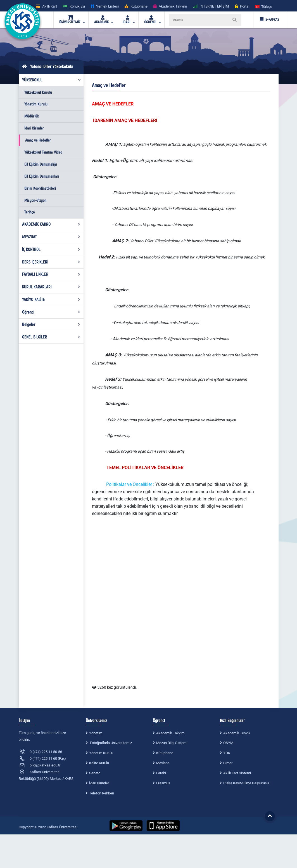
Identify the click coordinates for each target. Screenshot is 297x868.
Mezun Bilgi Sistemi (172, 743)
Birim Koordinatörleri (40, 188)
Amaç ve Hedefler (38, 140)
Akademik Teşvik (237, 733)
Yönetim (96, 733)
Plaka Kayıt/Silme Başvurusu (246, 783)
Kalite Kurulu (99, 763)
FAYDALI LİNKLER (51, 274)
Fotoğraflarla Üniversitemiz (111, 743)
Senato (95, 773)
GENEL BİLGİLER (51, 337)
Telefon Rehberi (102, 793)
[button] (264, 6)
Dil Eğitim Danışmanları (42, 176)
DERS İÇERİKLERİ (51, 262)
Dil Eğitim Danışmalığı (41, 164)
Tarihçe (29, 212)
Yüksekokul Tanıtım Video (43, 152)
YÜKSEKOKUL (52, 80)
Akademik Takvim (170, 733)
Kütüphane (165, 753)
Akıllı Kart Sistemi (237, 773)
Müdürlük (32, 116)
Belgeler (51, 324)
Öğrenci (51, 312)
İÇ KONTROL (51, 250)
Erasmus (163, 783)
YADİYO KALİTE (51, 300)
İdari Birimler (34, 128)
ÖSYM (228, 743)
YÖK (227, 753)
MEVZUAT (51, 237)
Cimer (228, 763)
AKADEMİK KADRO (51, 224)
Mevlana (163, 763)
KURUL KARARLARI (51, 287)
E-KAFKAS (269, 20)
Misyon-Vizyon (35, 200)
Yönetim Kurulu (36, 104)
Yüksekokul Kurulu (38, 92)
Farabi (161, 773)
